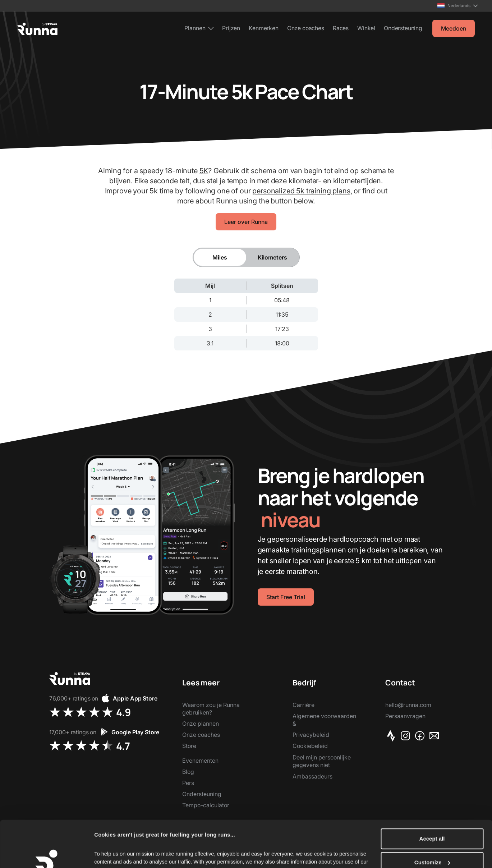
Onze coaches (306, 28)
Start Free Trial (286, 597)
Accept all (432, 795)
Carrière (304, 705)
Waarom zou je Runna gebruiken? (211, 709)
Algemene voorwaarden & (324, 720)
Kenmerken (264, 28)
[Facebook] (421, 736)
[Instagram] (407, 736)
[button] (457, 6)
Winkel (366, 28)
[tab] (220, 257)
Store (189, 746)
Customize (432, 819)
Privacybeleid (311, 735)
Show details (111, 854)
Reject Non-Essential (432, 842)
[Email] (436, 736)
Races (341, 28)
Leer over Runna (246, 222)
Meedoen (454, 28)
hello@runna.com (408, 705)
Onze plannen (201, 724)
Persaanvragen (405, 716)
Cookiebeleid (310, 746)
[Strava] (392, 736)
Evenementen (200, 761)
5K (204, 171)
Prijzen (231, 28)
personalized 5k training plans (301, 191)
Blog (188, 772)
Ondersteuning (403, 28)
